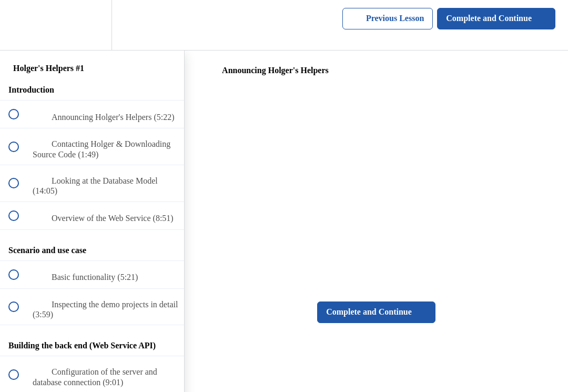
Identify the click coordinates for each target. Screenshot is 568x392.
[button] (19, 25)
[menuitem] (92, 25)
